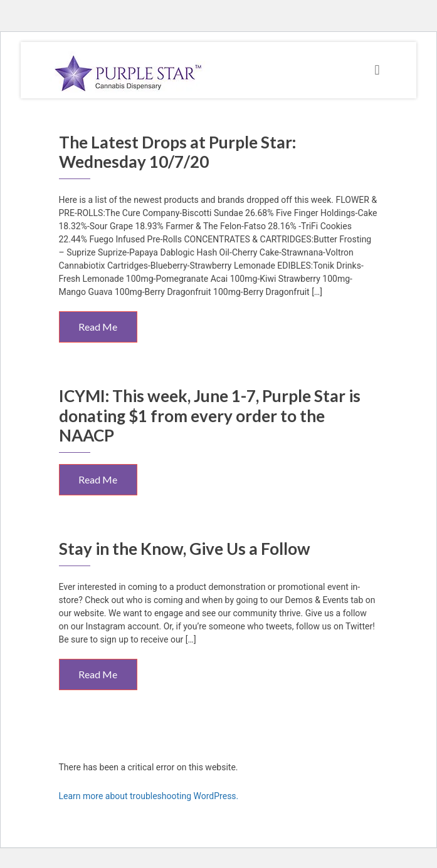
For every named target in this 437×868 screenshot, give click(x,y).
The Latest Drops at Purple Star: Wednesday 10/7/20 (177, 152)
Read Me (98, 327)
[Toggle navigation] (377, 70)
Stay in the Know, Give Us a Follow (185, 549)
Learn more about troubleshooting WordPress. (149, 796)
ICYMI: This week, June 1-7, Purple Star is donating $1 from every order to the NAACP (210, 415)
